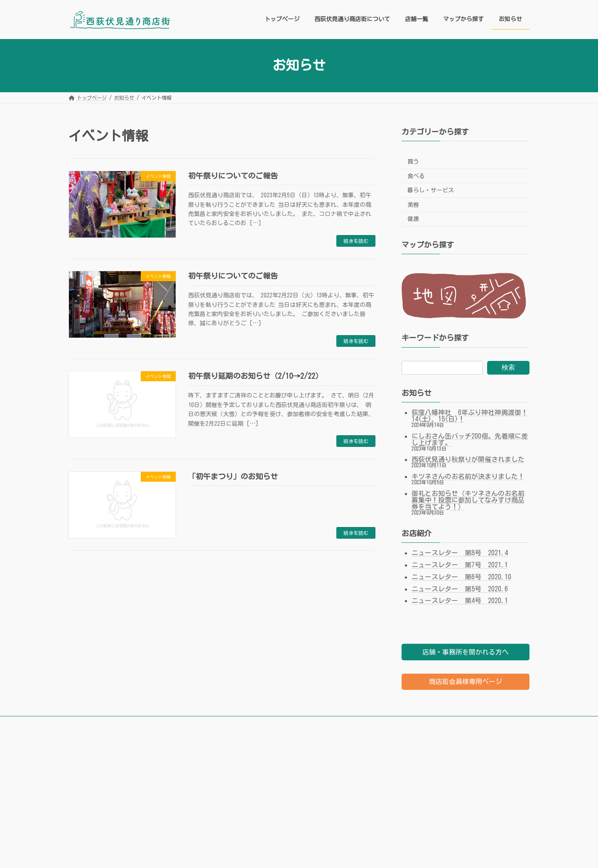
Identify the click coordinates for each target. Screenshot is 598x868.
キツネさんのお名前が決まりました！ (468, 476)
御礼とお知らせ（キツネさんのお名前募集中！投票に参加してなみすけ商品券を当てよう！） (468, 500)
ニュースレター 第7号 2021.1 (460, 565)
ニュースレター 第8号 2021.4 (460, 553)
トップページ (91, 724)
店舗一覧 (217, 724)
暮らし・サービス (431, 190)
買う (413, 162)
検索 (508, 367)
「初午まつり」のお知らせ (233, 476)
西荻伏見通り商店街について (157, 724)
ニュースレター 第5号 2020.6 (460, 588)
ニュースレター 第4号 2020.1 (460, 601)
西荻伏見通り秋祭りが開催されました (468, 459)
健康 (413, 219)
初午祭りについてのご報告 (233, 176)
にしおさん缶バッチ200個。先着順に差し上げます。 (470, 439)
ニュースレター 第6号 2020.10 (461, 576)
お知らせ (307, 724)
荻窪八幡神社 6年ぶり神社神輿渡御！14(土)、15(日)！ (470, 415)
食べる (416, 176)
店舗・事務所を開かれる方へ (466, 652)
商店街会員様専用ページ (466, 682)
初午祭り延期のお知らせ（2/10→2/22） (255, 376)
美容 (413, 204)
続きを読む (356, 241)
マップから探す (262, 724)
